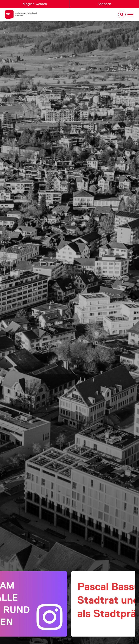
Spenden (104, 4)
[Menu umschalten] (130, 15)
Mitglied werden (35, 4)
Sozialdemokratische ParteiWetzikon (26, 14)
